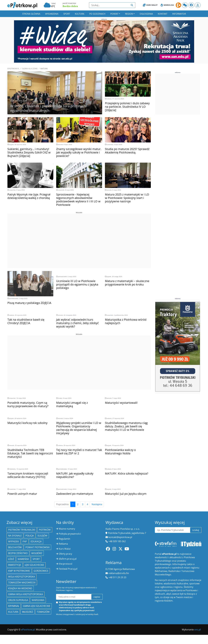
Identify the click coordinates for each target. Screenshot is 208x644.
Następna (97, 504)
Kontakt (163, 14)
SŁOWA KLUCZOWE (30, 69)
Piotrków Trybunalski (22, 530)
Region (129, 14)
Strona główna (31, 14)
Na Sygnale (15, 536)
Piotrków (45, 530)
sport (36, 559)
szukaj (196, 530)
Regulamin (64, 539)
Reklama (63, 544)
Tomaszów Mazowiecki (22, 583)
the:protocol (65, 564)
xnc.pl (197, 630)
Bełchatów (15, 547)
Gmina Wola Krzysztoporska (26, 594)
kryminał (14, 606)
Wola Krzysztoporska (22, 577)
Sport (67, 14)
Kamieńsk (23, 559)
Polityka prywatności (70, 534)
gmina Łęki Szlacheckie (37, 606)
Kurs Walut (150, 5)
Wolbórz (37, 553)
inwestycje (15, 565)
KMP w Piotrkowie (19, 571)
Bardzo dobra (70, 6)
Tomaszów (43, 612)
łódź (11, 559)
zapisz (97, 597)
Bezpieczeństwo (18, 553)
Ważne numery (67, 529)
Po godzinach (97, 14)
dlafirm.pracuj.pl (68, 559)
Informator (179, 14)
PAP (25, 541)
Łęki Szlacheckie (34, 565)
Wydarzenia (52, 14)
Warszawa (38, 600)
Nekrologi (167, 5)
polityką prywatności (85, 610)
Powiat (114, 14)
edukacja (36, 541)
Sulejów (42, 536)
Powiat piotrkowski (38, 547)
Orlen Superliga (18, 600)
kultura (13, 612)
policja (30, 536)
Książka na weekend (20, 588)
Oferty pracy (65, 554)
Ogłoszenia (146, 14)
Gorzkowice (41, 571)
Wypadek (14, 541)
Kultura (80, 14)
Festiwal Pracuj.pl (68, 569)
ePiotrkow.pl (13, 69)
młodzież (28, 612)
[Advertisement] (79, 234)
